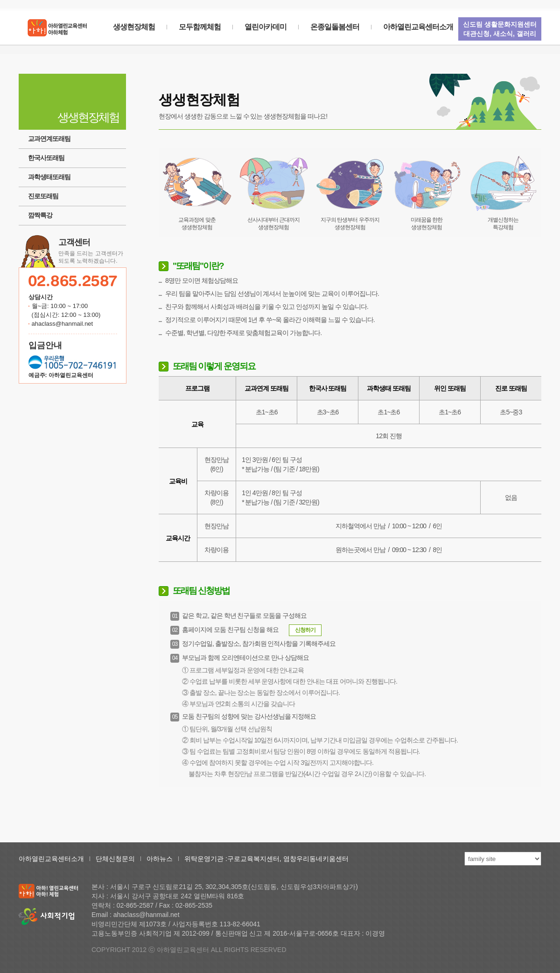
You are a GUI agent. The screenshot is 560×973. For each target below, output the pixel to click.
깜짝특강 (40, 215)
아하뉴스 (160, 859)
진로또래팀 (43, 196)
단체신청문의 (115, 859)
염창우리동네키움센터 (316, 859)
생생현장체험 (134, 27)
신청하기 (305, 630)
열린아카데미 (266, 27)
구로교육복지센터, (255, 859)
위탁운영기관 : (206, 859)
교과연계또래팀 (49, 139)
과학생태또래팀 (49, 177)
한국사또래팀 (46, 158)
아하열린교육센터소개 (418, 27)
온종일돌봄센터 (335, 27)
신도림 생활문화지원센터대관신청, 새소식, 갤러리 (500, 29)
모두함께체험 (200, 27)
